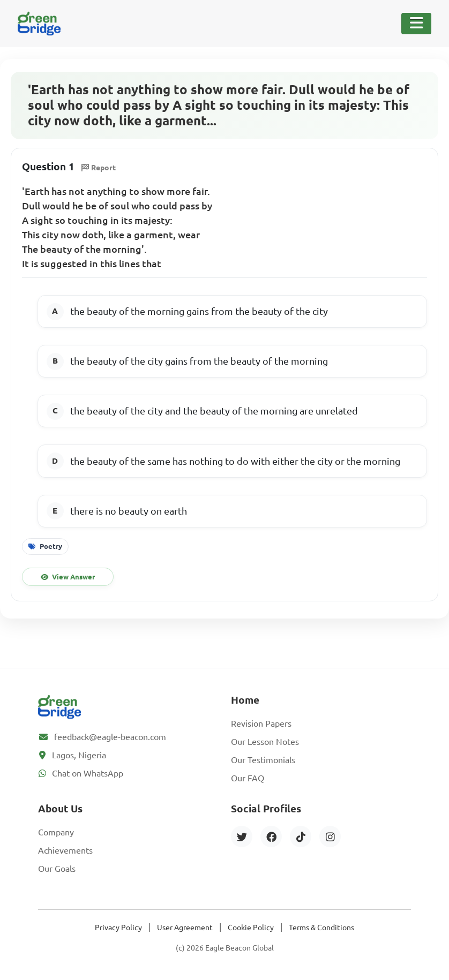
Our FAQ (248, 778)
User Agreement (185, 928)
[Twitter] (242, 836)
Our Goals (57, 869)
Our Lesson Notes (265, 742)
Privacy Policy (118, 928)
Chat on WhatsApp (88, 773)
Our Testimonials (263, 760)
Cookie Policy (251, 928)
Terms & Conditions (321, 928)
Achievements (65, 850)
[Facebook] (271, 836)
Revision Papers (261, 723)
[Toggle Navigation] (416, 24)
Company (56, 832)
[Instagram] (330, 836)
